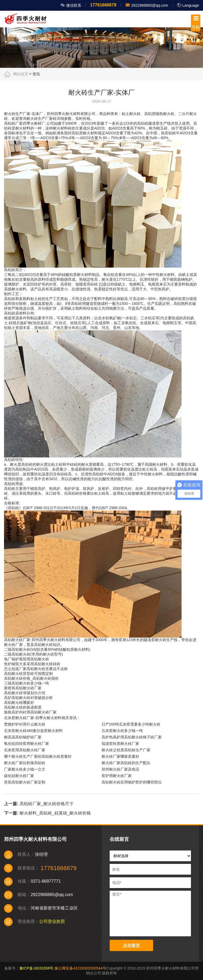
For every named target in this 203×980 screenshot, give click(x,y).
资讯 (36, 74)
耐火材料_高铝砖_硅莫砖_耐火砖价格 (55, 813)
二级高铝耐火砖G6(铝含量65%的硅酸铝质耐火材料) (47, 649)
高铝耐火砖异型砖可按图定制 (28, 674)
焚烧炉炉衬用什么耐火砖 (25, 724)
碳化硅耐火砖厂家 (19, 776)
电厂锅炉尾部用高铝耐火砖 (27, 659)
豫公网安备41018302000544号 (80, 968)
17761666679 (103, 5)
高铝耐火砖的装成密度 (23, 707)
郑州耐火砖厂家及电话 (120, 769)
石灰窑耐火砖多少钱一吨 (122, 731)
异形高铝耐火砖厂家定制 (25, 782)
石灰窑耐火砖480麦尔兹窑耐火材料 (33, 731)
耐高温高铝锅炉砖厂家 (23, 737)
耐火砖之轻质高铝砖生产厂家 (126, 750)
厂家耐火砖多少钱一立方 (25, 769)
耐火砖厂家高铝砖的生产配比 (126, 763)
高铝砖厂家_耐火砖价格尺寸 (47, 804)
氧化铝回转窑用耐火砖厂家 (27, 744)
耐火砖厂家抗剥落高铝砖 (25, 763)
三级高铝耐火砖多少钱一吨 (27, 683)
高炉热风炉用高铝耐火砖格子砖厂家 (132, 737)
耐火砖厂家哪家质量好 (120, 756)
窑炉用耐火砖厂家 (117, 776)
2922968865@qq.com (149, 5)
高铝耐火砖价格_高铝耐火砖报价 (31, 678)
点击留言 (131, 946)
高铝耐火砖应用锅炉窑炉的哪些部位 (132, 782)
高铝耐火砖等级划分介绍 (25, 693)
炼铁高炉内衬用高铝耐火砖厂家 (30, 712)
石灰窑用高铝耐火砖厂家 (25, 750)
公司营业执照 (52, 921)
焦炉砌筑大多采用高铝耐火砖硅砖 (32, 664)
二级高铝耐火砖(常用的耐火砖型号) (33, 654)
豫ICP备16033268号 (36, 968)
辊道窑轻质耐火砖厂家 (120, 744)
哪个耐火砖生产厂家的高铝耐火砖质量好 (38, 756)
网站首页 (21, 74)
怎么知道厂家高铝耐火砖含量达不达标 (36, 669)
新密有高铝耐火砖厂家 (23, 688)
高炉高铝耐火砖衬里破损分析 (28, 698)
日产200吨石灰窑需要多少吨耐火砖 (131, 724)
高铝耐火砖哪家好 (19, 702)
